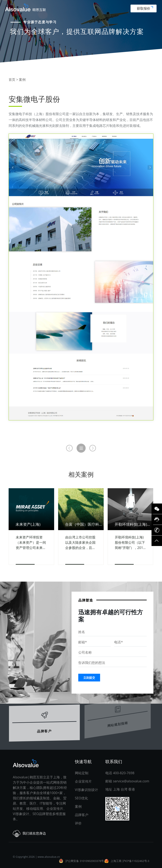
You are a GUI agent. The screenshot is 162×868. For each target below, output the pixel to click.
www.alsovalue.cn (49, 857)
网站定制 (82, 773)
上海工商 (116, 861)
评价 (78, 823)
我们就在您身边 (29, 834)
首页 (12, 80)
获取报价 (145, 8)
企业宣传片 (83, 781)
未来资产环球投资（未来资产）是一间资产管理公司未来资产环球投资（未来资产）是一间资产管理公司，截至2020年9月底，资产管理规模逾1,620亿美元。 (31, 543)
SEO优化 (81, 798)
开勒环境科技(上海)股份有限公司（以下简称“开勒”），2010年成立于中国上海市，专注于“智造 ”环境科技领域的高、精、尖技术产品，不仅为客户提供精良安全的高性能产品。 (130, 543)
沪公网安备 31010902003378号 (85, 861)
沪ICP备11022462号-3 (136, 861)
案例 (22, 80)
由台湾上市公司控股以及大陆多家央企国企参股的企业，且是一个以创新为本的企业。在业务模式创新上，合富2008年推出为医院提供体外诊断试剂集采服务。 (81, 543)
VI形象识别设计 (86, 790)
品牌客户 (44, 722)
